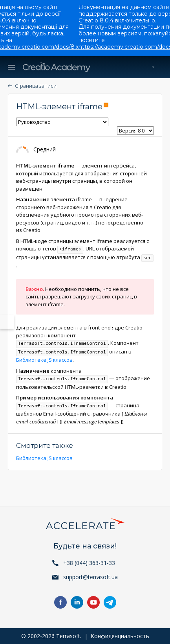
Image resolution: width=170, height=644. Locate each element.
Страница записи (36, 86)
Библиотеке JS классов (44, 360)
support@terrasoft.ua (90, 577)
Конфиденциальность (120, 636)
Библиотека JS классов (44, 458)
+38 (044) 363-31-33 (89, 563)
